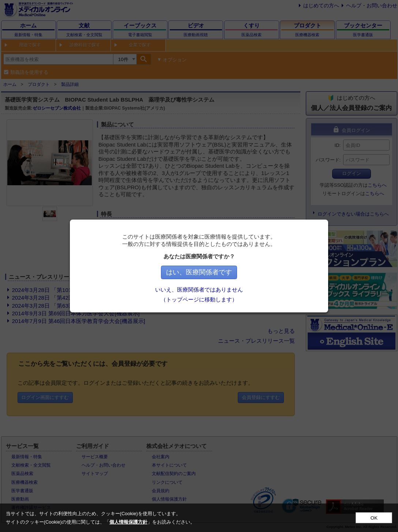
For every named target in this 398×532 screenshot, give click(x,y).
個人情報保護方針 (128, 522)
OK (374, 518)
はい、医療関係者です (199, 272)
